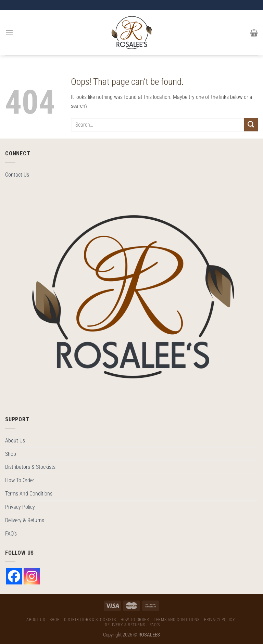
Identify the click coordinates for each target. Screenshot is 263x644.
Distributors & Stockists (30, 467)
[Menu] (9, 33)
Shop (11, 454)
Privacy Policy (20, 507)
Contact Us (17, 175)
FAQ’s (11, 534)
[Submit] (251, 125)
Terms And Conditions (29, 494)
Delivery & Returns (25, 520)
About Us (15, 441)
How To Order (20, 480)
